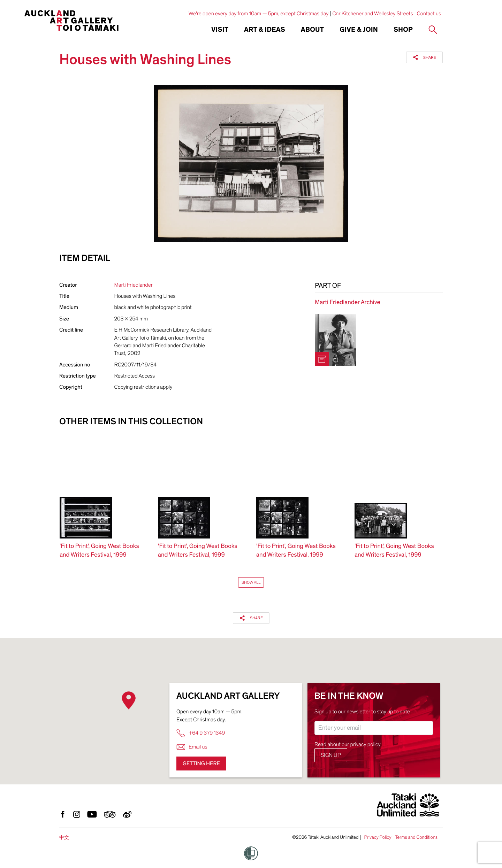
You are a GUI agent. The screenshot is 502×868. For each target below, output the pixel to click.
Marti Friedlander (134, 285)
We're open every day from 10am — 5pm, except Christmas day (259, 14)
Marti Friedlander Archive (347, 303)
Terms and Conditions (416, 837)
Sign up (331, 755)
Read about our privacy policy (348, 744)
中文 (64, 838)
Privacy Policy (378, 837)
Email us (192, 747)
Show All (251, 582)
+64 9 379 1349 (201, 733)
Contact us (429, 14)
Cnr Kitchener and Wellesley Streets (372, 14)
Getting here (201, 764)
